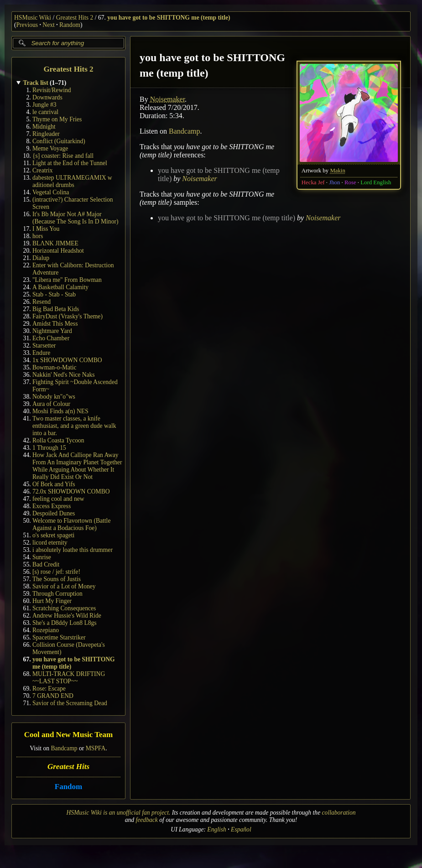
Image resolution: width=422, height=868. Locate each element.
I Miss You (46, 229)
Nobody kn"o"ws (54, 397)
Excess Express (52, 506)
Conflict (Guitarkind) (59, 141)
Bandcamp (64, 748)
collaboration (339, 813)
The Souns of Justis (57, 579)
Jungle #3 (44, 105)
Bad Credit (46, 564)
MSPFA (96, 748)
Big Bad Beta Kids (56, 309)
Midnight (44, 127)
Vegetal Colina (51, 192)
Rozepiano (46, 630)
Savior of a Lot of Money (64, 586)
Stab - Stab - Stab (54, 294)
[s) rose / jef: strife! (56, 572)
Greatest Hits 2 (75, 18)
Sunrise (42, 557)
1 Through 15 (49, 448)
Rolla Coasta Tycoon (58, 440)
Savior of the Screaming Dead (70, 703)
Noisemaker (167, 99)
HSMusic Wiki (33, 18)
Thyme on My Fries (57, 119)
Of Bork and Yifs (54, 484)
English (217, 829)
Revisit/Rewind (52, 90)
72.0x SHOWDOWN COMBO (71, 491)
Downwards (47, 97)
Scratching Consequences (64, 608)
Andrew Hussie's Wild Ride (67, 616)
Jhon (334, 182)
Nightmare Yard (52, 331)
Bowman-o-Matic (55, 367)
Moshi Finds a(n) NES (60, 411)
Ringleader (46, 134)
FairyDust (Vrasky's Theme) (68, 316)
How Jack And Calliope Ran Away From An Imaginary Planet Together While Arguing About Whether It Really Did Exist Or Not (77, 466)
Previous (27, 25)
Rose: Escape (49, 689)
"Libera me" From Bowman (67, 280)
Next (48, 25)
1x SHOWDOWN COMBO (67, 360)
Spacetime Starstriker (59, 637)
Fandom (68, 787)
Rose (350, 182)
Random (70, 25)
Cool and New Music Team (69, 735)
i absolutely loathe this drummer (73, 550)
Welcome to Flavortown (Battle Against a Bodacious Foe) (71, 524)
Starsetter (44, 346)
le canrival (45, 112)
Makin (337, 171)
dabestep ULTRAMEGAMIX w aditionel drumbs (72, 181)
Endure (41, 353)
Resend (42, 302)
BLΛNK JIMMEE (55, 243)
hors (38, 236)
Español (241, 829)
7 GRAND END (53, 696)
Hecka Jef (313, 182)
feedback (147, 820)
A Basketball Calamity (60, 287)
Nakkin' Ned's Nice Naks (64, 375)
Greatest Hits (68, 767)
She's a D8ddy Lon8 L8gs (65, 623)
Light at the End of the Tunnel (70, 163)
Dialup (41, 258)
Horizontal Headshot (58, 251)
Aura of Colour (51, 404)
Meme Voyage (50, 148)
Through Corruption (57, 594)
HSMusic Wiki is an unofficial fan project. (118, 813)
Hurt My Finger (52, 601)
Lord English (376, 182)
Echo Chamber (51, 338)
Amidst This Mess (55, 324)
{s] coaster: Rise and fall (63, 156)
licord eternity (50, 543)
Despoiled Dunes (54, 513)
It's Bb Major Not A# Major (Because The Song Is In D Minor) (76, 218)
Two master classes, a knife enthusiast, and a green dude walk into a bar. (74, 426)
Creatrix (43, 170)
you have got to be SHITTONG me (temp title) (169, 18)
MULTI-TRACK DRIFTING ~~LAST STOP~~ (69, 678)
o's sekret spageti (53, 535)
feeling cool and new (58, 499)
